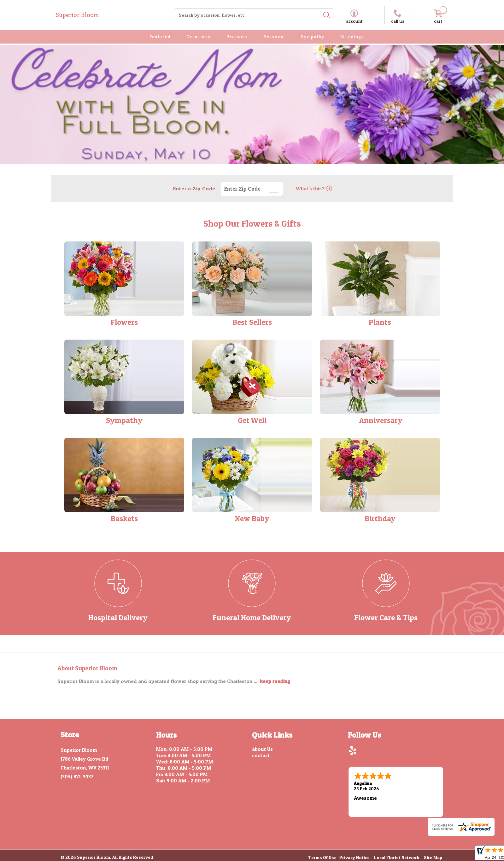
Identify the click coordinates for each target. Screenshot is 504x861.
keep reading (275, 681)
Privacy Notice (355, 857)
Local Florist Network (397, 857)
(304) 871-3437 (77, 776)
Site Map (433, 857)
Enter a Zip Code (194, 188)
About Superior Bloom (87, 668)
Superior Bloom (77, 15)
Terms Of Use (322, 857)
